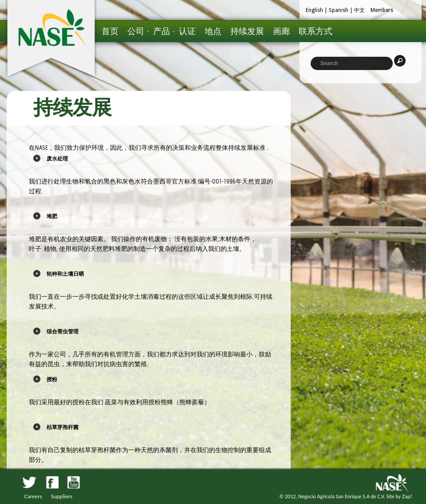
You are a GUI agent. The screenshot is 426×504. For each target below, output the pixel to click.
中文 (359, 10)
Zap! (407, 496)
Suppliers (62, 496)
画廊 (281, 32)
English (314, 10)
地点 (213, 32)
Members (382, 10)
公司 (136, 32)
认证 (187, 32)
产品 (162, 32)
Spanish (339, 10)
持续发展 (247, 32)
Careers (33, 496)
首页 (110, 32)
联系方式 (316, 32)
